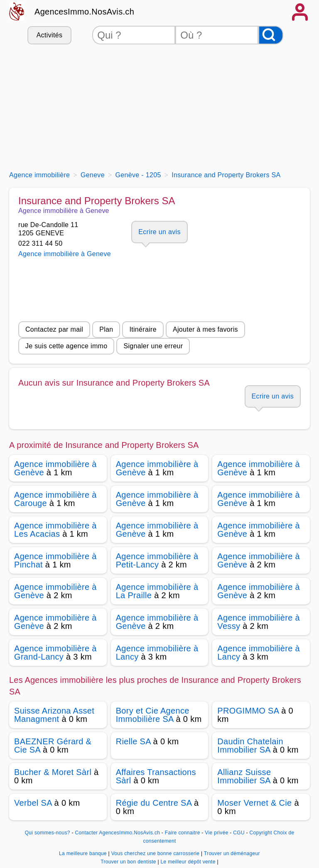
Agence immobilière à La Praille (157, 591)
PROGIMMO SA (248, 711)
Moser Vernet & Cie (254, 803)
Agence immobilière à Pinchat (55, 560)
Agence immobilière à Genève (55, 468)
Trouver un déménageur (232, 853)
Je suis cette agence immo (66, 346)
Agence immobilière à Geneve (65, 254)
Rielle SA (133, 741)
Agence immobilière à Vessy (259, 622)
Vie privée (216, 833)
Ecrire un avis (159, 232)
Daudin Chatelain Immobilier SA (250, 746)
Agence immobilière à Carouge (55, 499)
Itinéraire (143, 329)
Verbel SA (33, 803)
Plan (106, 329)
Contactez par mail (54, 329)
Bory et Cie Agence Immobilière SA (153, 715)
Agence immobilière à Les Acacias (55, 530)
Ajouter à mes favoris (205, 329)
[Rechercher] (271, 35)
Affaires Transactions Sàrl (156, 776)
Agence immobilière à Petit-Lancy (157, 560)
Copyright (261, 833)
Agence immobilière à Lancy (157, 653)
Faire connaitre (183, 833)
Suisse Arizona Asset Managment (54, 715)
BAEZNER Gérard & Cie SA (53, 746)
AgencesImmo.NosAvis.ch (84, 12)
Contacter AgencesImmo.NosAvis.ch (117, 833)
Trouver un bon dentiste (129, 862)
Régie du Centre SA (154, 803)
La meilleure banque (83, 853)
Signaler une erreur (153, 346)
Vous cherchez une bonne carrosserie (156, 853)
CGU (239, 833)
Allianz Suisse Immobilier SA (244, 776)
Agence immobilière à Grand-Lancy (55, 653)
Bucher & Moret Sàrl (53, 772)
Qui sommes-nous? (48, 833)
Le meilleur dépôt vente (189, 862)
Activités (49, 35)
